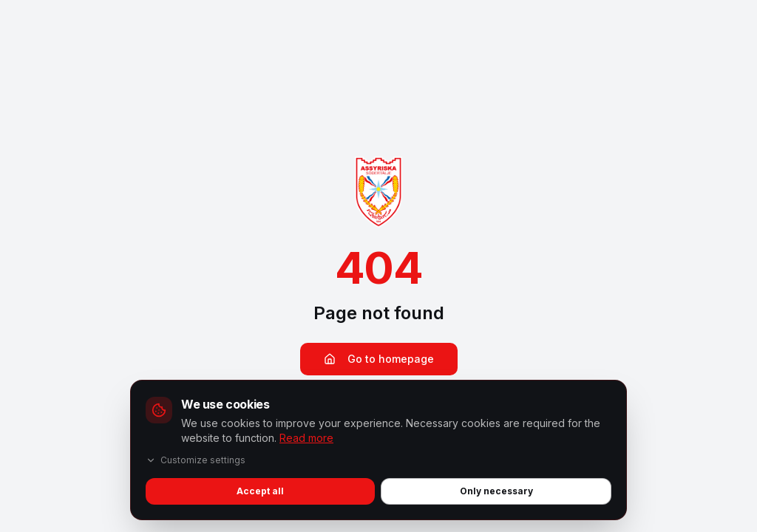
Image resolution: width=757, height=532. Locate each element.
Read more (306, 438)
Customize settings (196, 460)
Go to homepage (379, 359)
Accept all (260, 491)
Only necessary (496, 491)
